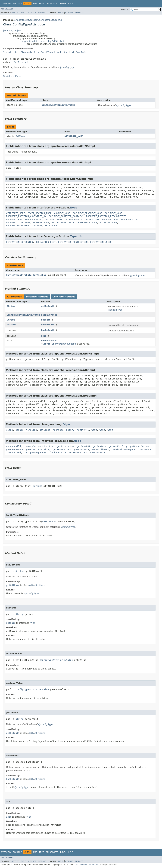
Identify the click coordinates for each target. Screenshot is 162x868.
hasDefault (48, 330)
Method (42, 13)
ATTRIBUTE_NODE (16, 213)
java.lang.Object (12, 31)
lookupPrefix (58, 452)
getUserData (82, 449)
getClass (45, 430)
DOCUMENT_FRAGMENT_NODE (87, 213)
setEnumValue (49, 341)
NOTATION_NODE (108, 223)
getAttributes (65, 446)
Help (70, 3)
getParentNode (15, 449)
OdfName (21, 136)
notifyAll (83, 430)
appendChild (14, 446)
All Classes (7, 9)
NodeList (69, 52)
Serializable (11, 52)
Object (67, 424)
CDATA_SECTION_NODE (40, 213)
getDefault (48, 306)
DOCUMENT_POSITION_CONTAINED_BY (26, 216)
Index (63, 3)
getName (46, 320)
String (11, 306)
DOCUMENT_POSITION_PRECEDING (120, 219)
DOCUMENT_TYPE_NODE (18, 223)
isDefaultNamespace (124, 449)
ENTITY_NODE (59, 223)
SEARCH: (125, 9)
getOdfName (48, 325)
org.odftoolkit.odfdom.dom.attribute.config (38, 20)
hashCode (58, 430)
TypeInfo (81, 52)
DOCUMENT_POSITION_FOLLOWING (24, 219)
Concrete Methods (64, 297)
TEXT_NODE (51, 226)
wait (94, 430)
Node (59, 52)
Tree (41, 3)
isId (44, 336)
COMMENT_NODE (62, 213)
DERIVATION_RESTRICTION (73, 242)
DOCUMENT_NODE (114, 213)
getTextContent (62, 449)
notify (70, 430)
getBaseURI (84, 446)
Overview (6, 3)
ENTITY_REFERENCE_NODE (83, 223)
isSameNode (145, 449)
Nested (15, 13)
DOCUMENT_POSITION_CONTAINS (66, 216)
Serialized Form (12, 76)
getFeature (100, 446)
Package (17, 3)
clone (9, 430)
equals (20, 430)
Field (24, 13)
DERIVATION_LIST (45, 242)
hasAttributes (100, 449)
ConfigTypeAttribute (19, 275)
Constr (32, 13)
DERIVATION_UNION (101, 242)
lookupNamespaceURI (36, 452)
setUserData (98, 452)
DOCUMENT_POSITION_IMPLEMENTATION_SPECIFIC (72, 219)
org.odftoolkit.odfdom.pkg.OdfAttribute (44, 41)
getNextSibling (118, 446)
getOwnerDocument (141, 446)
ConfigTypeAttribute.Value (58, 105)
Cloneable (27, 52)
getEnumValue (49, 315)
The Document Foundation (87, 865)
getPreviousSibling (38, 449)
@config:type (67, 67)
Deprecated (52, 3)
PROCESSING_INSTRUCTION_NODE (24, 226)
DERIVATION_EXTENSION (20, 242)
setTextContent (78, 452)
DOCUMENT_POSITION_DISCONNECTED (106, 216)
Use (35, 3)
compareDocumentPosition (39, 446)
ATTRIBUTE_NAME (74, 136)
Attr (37, 52)
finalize (31, 430)
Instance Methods (37, 297)
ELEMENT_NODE (41, 223)
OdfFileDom (40, 275)
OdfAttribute (22, 62)
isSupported (14, 452)
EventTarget (48, 52)
